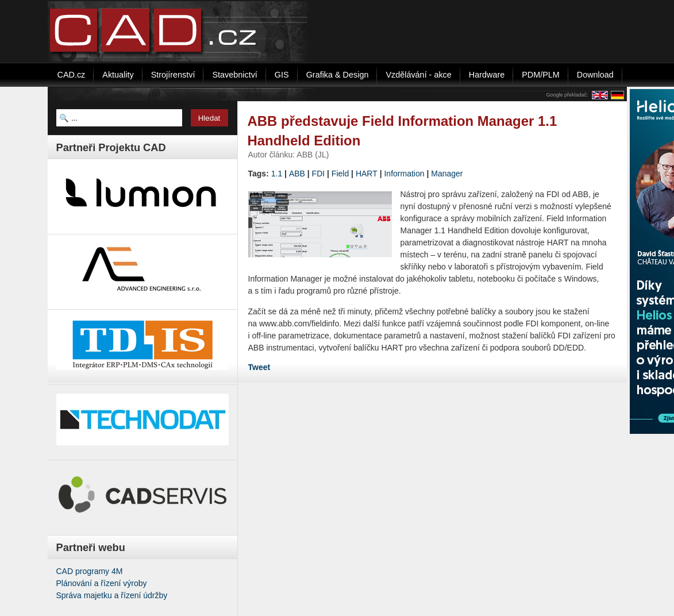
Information (404, 174)
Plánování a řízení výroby (102, 583)
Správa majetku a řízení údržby (112, 595)
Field (340, 174)
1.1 (277, 174)
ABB (297, 174)
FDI (319, 174)
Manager (447, 174)
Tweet (259, 367)
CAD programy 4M (90, 571)
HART (367, 174)
